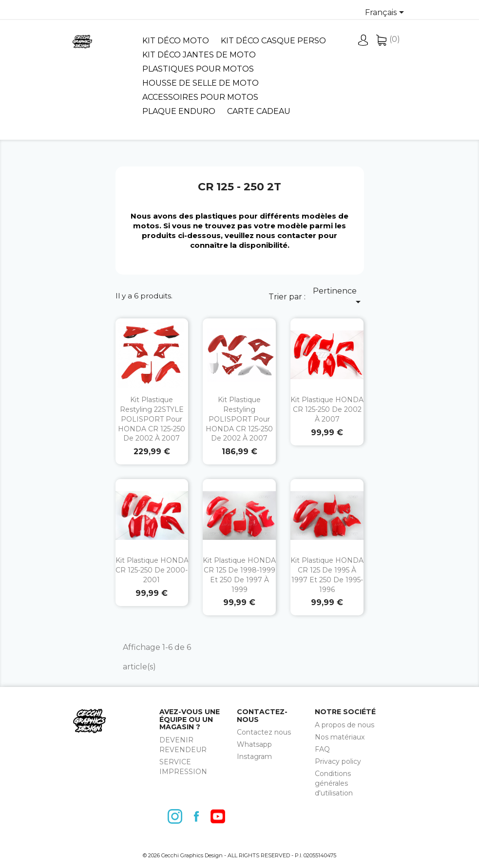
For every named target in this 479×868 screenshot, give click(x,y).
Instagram (254, 757)
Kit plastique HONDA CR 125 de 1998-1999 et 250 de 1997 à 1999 (239, 575)
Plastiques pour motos (198, 69)
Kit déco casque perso (273, 41)
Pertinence (338, 297)
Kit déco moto (176, 41)
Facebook (199, 816)
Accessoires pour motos (200, 97)
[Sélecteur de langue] (386, 13)
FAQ (322, 749)
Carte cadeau (259, 111)
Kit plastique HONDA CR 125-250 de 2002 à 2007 (327, 409)
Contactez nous (264, 732)
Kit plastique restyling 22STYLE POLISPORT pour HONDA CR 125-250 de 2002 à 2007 (152, 419)
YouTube (220, 816)
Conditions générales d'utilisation (334, 783)
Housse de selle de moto (201, 83)
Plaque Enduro (179, 111)
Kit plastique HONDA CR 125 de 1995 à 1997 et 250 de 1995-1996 (327, 575)
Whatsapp (254, 744)
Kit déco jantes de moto (199, 55)
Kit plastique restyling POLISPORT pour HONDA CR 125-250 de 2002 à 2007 (239, 419)
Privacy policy (338, 761)
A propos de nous (345, 725)
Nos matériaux (340, 737)
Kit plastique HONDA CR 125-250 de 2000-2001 (152, 570)
